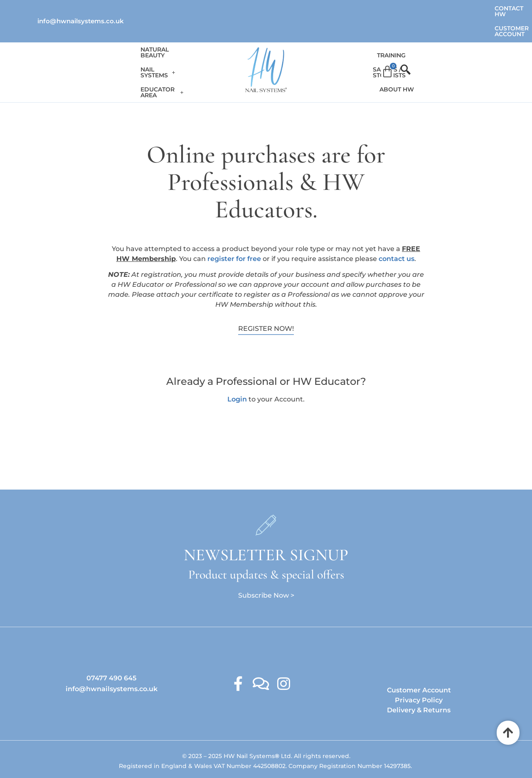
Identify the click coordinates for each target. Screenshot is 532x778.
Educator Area (201, 46)
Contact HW (400, 8)
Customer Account (462, 8)
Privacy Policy (419, 673)
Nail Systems (138, 46)
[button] (138, 46)
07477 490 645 (111, 651)
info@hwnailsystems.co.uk (81, 8)
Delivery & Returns (419, 683)
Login (237, 372)
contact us (397, 231)
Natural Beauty (77, 46)
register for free (234, 231)
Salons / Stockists (370, 46)
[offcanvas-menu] (474, 46)
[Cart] (459, 45)
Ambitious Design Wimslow (283, 755)
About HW (427, 46)
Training (316, 46)
